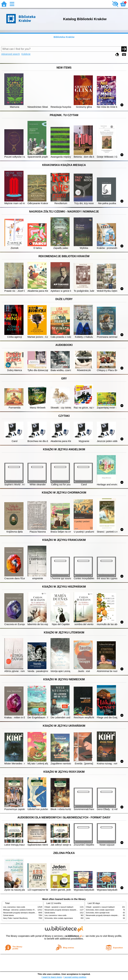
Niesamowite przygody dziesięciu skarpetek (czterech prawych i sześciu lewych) (33, 913)
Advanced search (11, 54)
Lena (88, 918)
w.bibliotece (74, 936)
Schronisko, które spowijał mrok (98, 913)
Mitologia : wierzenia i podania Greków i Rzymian (21, 910)
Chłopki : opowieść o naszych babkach (59, 907)
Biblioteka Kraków (64, 37)
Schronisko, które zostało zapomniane (59, 918)
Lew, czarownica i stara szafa (14, 907)
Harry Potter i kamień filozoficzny (15, 918)
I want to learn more (52, 977)
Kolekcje (26, 54)
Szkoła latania (8, 915)
